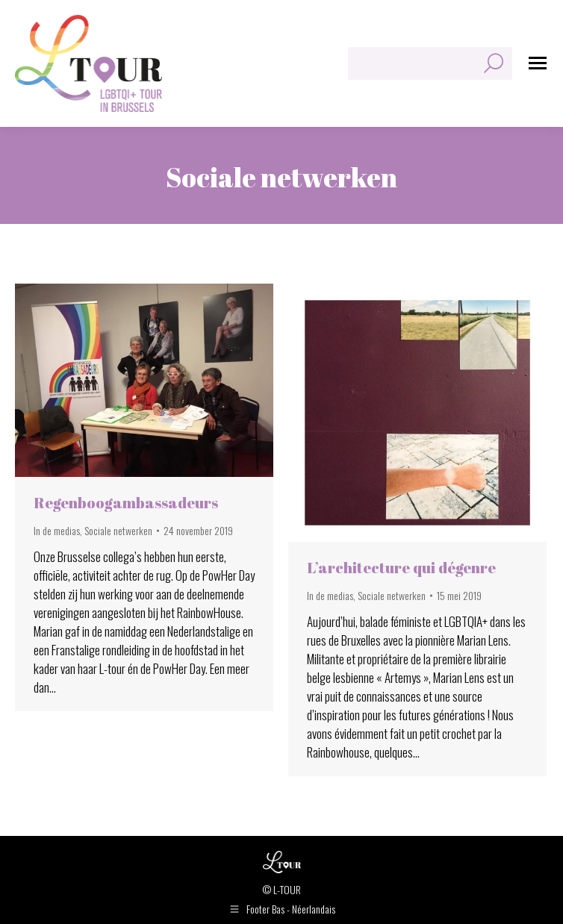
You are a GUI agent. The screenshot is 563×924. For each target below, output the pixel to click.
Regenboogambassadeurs (126, 503)
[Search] (430, 63)
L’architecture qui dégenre (401, 568)
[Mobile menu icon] (538, 63)
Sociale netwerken (118, 530)
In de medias (57, 530)
